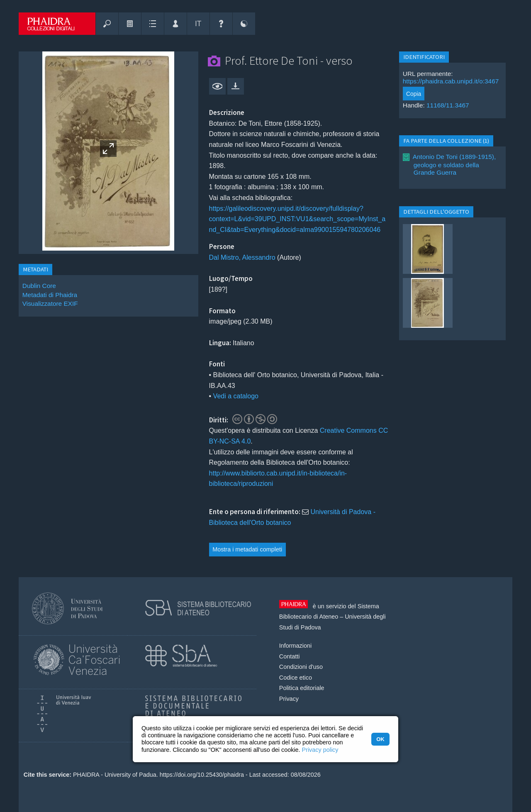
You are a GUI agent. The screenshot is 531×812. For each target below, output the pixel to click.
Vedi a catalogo (236, 396)
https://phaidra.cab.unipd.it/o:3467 (451, 81)
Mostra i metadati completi (247, 549)
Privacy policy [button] (320, 750)
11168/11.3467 (448, 105)
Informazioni (295, 646)
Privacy (289, 699)
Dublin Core (39, 286)
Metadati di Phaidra (50, 295)
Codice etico (296, 678)
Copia (414, 94)
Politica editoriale (302, 688)
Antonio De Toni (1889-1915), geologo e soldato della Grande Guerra (454, 165)
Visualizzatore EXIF (50, 304)
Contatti (290, 656)
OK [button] (380, 739)
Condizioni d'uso (301, 667)
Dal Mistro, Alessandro (242, 257)
